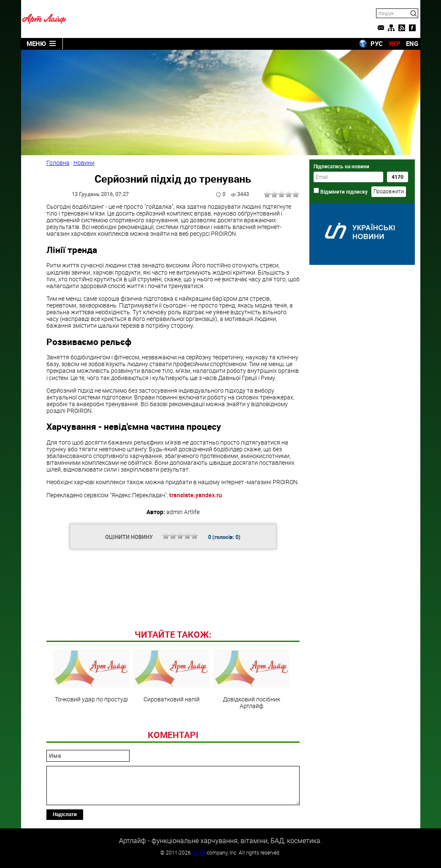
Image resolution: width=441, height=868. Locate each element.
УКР (394, 43)
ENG (412, 43)
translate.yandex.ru (196, 495)
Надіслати (65, 814)
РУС (377, 43)
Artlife (199, 852)
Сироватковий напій (171, 676)
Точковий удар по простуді (91, 676)
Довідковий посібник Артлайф (252, 679)
